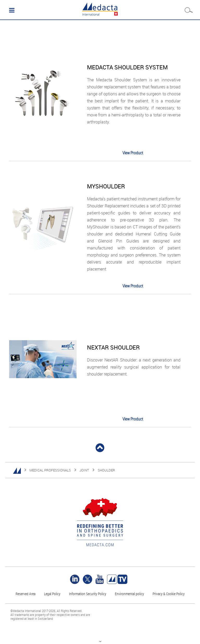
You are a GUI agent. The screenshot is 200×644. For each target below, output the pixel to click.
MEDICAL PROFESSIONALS (50, 470)
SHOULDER (106, 470)
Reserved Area (26, 594)
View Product (133, 153)
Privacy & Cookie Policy (169, 594)
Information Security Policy (88, 594)
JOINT (84, 470)
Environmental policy (129, 594)
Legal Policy (52, 594)
